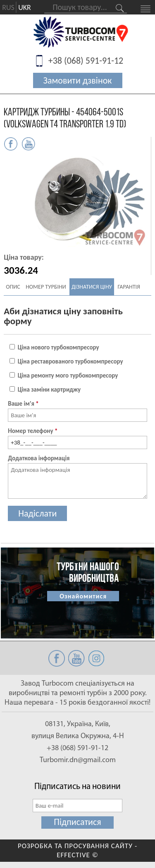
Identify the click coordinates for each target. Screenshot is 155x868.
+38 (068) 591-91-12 (86, 61)
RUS (8, 7)
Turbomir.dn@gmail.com (78, 760)
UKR (25, 7)
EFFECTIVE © (77, 855)
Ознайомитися (83, 596)
